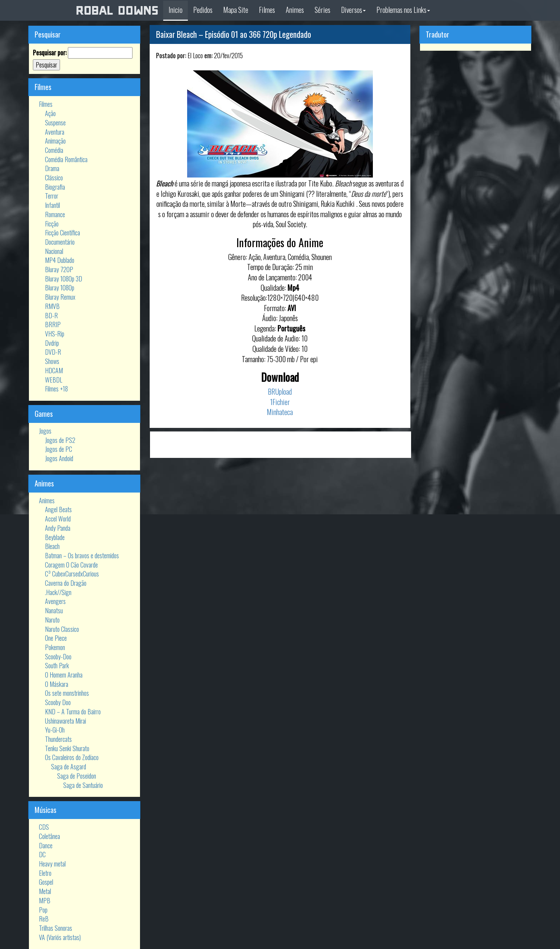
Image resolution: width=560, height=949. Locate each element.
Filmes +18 (56, 389)
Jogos (45, 431)
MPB (45, 900)
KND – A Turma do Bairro (73, 711)
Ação (50, 113)
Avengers (55, 601)
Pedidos (203, 10)
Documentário (60, 242)
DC (42, 854)
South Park (57, 665)
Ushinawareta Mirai (66, 721)
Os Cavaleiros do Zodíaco (72, 757)
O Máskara (57, 684)
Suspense (55, 123)
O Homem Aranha (64, 675)
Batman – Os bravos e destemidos (82, 555)
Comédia (54, 150)
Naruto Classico (62, 629)
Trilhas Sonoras (56, 928)
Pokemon (55, 647)
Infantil (52, 205)
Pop (43, 910)
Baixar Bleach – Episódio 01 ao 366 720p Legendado (234, 34)
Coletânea (49, 836)
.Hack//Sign (58, 592)
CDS (44, 827)
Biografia (55, 187)
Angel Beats (58, 509)
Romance (55, 214)
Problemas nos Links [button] (403, 10)
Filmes (267, 10)
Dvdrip (52, 343)
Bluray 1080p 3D (64, 279)
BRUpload (280, 391)
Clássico (54, 178)
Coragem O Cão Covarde (71, 565)
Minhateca (280, 412)
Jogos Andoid (59, 458)
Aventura (55, 132)
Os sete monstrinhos (67, 693)
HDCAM (54, 370)
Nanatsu (54, 610)
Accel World (58, 519)
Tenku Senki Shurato (67, 748)
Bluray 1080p (60, 288)
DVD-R (53, 352)
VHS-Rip (55, 334)
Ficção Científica (62, 233)
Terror (52, 196)
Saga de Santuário (83, 785)
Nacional (54, 251)
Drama (52, 168)
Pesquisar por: (50, 53)
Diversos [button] (353, 10)
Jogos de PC (59, 449)
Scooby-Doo (58, 656)
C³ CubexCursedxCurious (72, 574)
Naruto (52, 620)
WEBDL (54, 380)
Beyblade (55, 537)
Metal (45, 891)
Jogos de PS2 (60, 440)
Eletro (45, 873)
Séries (322, 10)
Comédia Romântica (66, 159)
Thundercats (58, 739)
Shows (52, 361)
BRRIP (53, 324)
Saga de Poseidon (77, 776)
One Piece (56, 638)
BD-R (51, 315)
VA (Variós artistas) (60, 937)
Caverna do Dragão (66, 583)
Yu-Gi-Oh (55, 730)
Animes (295, 10)
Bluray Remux (60, 297)
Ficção (52, 224)
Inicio (176, 10)
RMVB (52, 306)
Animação (55, 141)
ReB (44, 919)
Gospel (46, 882)
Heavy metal (52, 864)
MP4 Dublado (60, 260)
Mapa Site (236, 10)
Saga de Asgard (69, 766)
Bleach (52, 546)
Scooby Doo (58, 702)
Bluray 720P (59, 269)
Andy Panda (58, 528)
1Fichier (280, 402)
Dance (46, 845)
